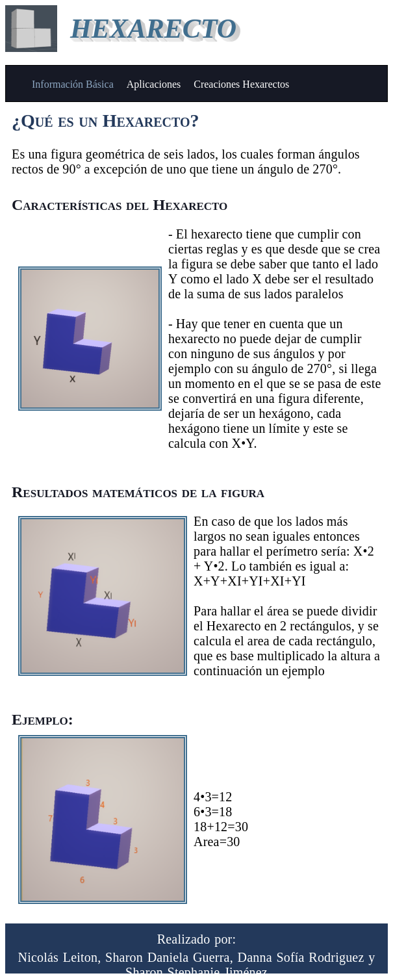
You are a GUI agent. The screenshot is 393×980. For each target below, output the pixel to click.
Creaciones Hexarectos (241, 84)
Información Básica (73, 84)
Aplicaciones (154, 84)
